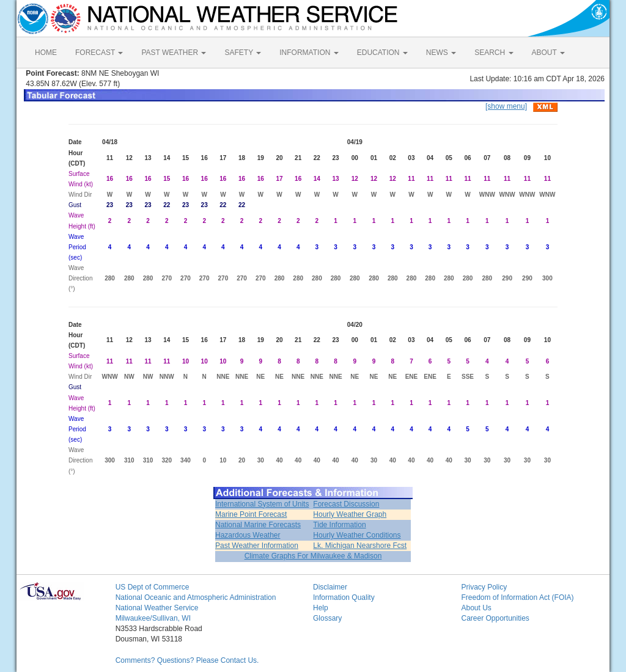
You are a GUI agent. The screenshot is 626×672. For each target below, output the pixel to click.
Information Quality (344, 597)
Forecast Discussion (346, 504)
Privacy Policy (484, 587)
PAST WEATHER (174, 53)
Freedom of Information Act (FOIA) (517, 597)
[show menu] (506, 106)
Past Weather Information (257, 546)
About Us (476, 608)
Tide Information (339, 525)
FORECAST (99, 53)
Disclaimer (330, 587)
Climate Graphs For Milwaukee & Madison (313, 556)
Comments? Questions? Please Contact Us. (187, 660)
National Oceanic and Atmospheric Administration (196, 597)
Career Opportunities (495, 618)
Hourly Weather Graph (350, 514)
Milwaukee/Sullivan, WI (153, 618)
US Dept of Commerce (153, 587)
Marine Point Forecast (251, 514)
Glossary (327, 618)
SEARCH (494, 53)
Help (321, 608)
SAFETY (243, 53)
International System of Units (262, 504)
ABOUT (548, 53)
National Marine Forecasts (258, 525)
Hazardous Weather (248, 535)
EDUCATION (382, 53)
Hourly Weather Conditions (357, 535)
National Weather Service (157, 608)
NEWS (441, 53)
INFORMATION (309, 53)
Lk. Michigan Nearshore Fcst (360, 546)
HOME (46, 53)
